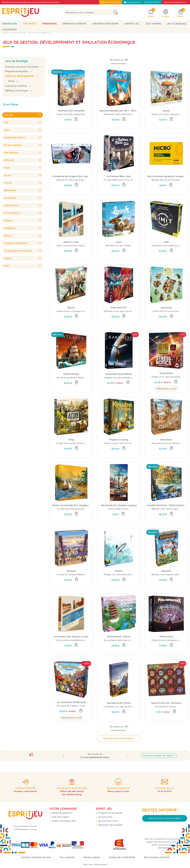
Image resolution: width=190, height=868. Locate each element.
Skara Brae (166, 440)
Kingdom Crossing (119, 440)
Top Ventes (30, 24)
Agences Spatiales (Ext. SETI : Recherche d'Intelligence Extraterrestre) (119, 111)
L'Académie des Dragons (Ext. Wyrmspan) (71, 176)
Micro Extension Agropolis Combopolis (166, 176)
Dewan (166, 111)
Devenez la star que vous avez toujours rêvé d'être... (130, 311)
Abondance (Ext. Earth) (119, 703)
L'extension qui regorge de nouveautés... (124, 707)
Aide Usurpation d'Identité (160, 857)
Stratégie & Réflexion (105, 24)
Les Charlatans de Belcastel (71, 702)
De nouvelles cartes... (119, 509)
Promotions (49, 24)
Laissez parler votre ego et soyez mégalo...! (78, 311)
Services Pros (105, 814)
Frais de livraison (60, 814)
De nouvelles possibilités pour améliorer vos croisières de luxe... (87, 640)
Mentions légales (92, 857)
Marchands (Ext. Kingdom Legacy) (119, 505)
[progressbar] (119, 64)
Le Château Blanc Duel (119, 176)
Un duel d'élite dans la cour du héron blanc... (125, 180)
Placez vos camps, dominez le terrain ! (170, 114)
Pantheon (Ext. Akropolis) (71, 111)
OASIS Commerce (101, 864)
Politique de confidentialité (123, 857)
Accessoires (9, 30)
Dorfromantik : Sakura (119, 637)
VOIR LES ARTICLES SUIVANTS (118, 738)
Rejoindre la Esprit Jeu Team (158, 752)
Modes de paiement (62, 810)
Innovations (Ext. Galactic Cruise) (71, 637)
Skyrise (71, 308)
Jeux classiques (177, 24)
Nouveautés (10, 24)
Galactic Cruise (71, 242)
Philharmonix (166, 637)
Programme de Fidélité (110, 810)
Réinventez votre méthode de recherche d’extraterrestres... (133, 114)
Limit (166, 242)
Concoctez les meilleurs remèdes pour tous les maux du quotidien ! (89, 706)
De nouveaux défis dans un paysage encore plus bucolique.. (133, 640)
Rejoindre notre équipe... (111, 822)
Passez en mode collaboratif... (71, 114)
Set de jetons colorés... (166, 707)
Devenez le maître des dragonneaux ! (75, 180)
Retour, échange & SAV (64, 818)
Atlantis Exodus (71, 374)
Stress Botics (166, 373)
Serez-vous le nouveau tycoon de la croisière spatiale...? (84, 246)
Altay (71, 440)
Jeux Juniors (153, 24)
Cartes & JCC (132, 24)
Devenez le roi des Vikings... (119, 246)
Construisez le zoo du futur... (166, 311)
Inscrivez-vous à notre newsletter (165, 816)
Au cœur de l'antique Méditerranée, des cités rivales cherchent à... (88, 574)
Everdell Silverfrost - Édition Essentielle (166, 505)
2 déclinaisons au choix (166, 389)
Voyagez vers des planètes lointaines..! (123, 378)
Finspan (119, 571)
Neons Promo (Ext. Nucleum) (166, 703)
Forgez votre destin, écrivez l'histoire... (75, 443)
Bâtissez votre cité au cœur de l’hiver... (170, 509)
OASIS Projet (88, 864)
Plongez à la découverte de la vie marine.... (125, 574)
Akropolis (71, 571)
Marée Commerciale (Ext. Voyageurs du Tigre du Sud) (71, 505)
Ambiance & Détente (74, 24)
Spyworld (166, 571)
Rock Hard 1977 (119, 308)
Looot (119, 242)
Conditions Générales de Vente (33, 857)
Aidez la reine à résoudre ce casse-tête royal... (126, 443)
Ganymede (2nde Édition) (119, 374)
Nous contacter (66, 857)
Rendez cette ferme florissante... (167, 180)
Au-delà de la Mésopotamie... (71, 509)
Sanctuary (166, 308)
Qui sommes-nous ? (108, 818)
